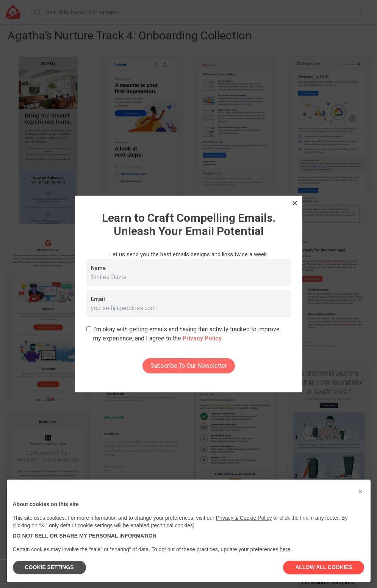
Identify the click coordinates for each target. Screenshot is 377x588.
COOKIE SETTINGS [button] (49, 567)
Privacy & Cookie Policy (244, 518)
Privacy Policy (202, 338)
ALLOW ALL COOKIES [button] (324, 567)
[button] (361, 492)
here (285, 549)
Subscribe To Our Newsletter (189, 366)
